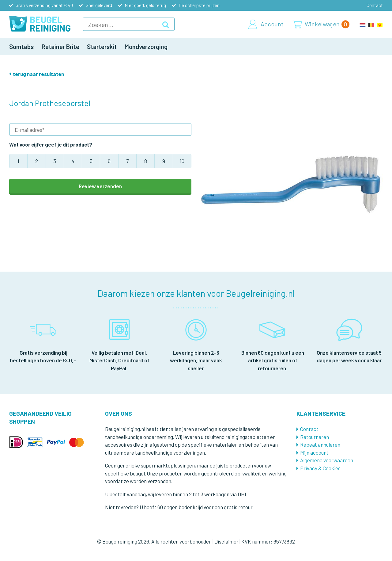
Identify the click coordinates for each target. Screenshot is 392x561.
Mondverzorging (146, 47)
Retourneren (315, 437)
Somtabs (21, 47)
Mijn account (314, 452)
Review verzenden (100, 186)
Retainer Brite (60, 47)
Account (272, 24)
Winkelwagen (327, 24)
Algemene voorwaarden (327, 460)
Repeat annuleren (320, 445)
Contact (375, 5)
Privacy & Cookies (320, 468)
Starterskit (102, 47)
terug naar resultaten (38, 74)
